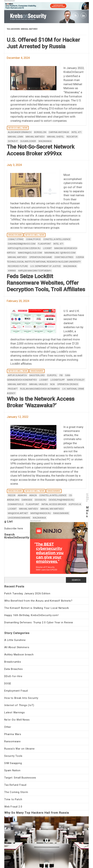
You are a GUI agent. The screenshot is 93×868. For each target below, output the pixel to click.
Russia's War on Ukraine (19, 749)
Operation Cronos (68, 384)
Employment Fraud (16, 691)
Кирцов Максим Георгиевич (35, 271)
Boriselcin (40, 132)
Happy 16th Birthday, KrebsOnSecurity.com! (31, 615)
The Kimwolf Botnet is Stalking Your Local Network (37, 608)
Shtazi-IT (13, 141)
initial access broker (54, 504)
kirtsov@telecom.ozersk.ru (24, 248)
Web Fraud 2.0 (13, 807)
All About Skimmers (17, 647)
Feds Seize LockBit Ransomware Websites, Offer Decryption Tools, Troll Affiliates (46, 283)
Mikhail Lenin (16, 137)
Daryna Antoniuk (59, 132)
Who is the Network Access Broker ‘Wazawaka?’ (41, 402)
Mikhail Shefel (56, 137)
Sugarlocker (28, 141)
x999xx (12, 271)
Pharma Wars (13, 734)
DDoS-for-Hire (13, 676)
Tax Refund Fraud (15, 785)
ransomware (61, 513)
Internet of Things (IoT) (19, 705)
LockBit (47, 248)
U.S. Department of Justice (46, 266)
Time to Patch (13, 799)
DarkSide (27, 500)
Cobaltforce (33, 239)
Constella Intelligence (57, 239)
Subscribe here (14, 528)
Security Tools (13, 756)
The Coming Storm (16, 792)
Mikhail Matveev (35, 137)
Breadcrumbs (15, 235)
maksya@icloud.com (30, 253)
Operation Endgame (41, 257)
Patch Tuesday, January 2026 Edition (27, 593)
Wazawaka (45, 141)
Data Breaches (13, 669)
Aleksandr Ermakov (20, 132)
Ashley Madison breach (19, 655)
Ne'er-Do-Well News (18, 128)
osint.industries (64, 257)
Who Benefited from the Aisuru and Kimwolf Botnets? (38, 601)
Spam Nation (12, 770)
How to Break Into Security (21, 698)
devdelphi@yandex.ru (61, 500)
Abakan (22, 495)
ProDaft (13, 389)
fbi (61, 375)
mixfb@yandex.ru (41, 513)
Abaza (33, 495)
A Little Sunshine (15, 640)
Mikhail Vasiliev (38, 384)
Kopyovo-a (75, 504)
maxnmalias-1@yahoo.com (60, 253)
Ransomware (37, 371)
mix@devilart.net (18, 513)
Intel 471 (77, 132)
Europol (52, 375)
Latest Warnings (15, 712)
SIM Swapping (13, 763)
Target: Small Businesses (20, 778)
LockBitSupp (58, 380)
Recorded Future (18, 266)
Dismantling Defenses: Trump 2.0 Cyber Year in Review (39, 622)
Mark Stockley (76, 380)
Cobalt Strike (16, 239)
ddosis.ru (41, 500)
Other (8, 727)
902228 (12, 495)
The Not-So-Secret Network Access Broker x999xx (41, 150)
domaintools (16, 504)
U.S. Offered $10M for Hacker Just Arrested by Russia (43, 43)
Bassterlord (37, 375)
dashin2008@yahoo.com (22, 244)
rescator (72, 137)
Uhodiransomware (19, 518)
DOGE (8, 684)
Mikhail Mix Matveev (52, 509)
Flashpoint (44, 244)
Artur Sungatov (17, 375)
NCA (52, 384)
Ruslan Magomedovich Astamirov (40, 389)
